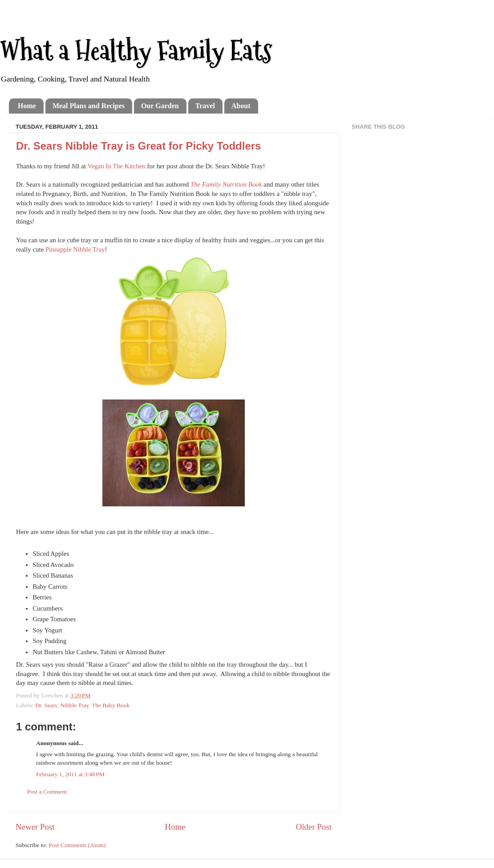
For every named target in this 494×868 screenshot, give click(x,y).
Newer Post (35, 827)
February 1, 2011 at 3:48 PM (70, 774)
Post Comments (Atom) (77, 845)
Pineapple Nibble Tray (75, 249)
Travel (205, 106)
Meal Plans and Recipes (89, 106)
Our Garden (160, 106)
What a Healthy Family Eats (136, 51)
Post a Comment (47, 792)
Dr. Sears (46, 705)
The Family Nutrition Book (226, 184)
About (241, 106)
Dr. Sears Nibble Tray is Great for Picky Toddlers (138, 146)
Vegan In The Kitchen (117, 166)
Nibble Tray (74, 705)
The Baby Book (111, 705)
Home (27, 106)
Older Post (314, 827)
